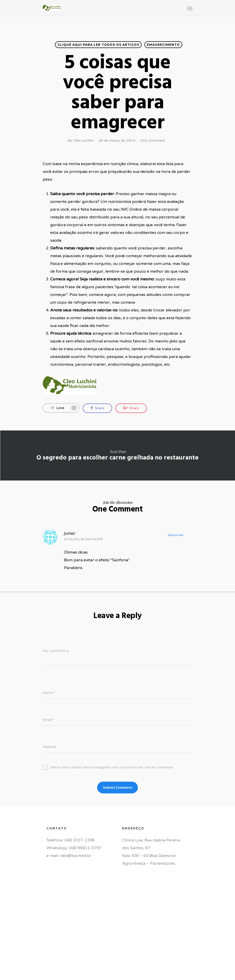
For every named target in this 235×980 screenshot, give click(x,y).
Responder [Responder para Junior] (176, 535)
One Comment (153, 140)
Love (64, 408)
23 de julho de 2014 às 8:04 (83, 539)
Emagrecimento (163, 45)
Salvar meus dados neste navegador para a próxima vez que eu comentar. (108, 767)
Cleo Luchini (83, 140)
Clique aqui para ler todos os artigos (98, 45)
